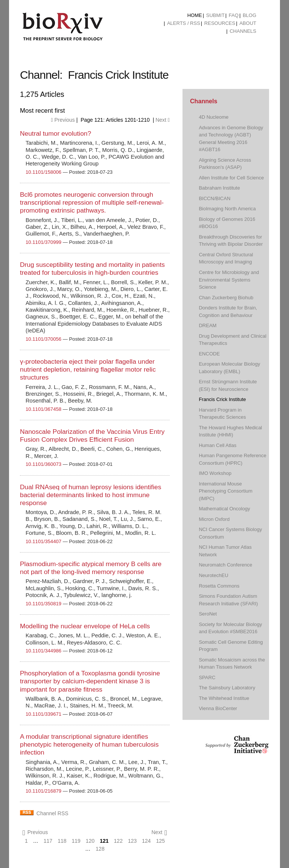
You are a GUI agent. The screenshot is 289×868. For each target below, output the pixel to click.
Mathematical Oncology (224, 509)
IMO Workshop (215, 473)
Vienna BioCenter (218, 708)
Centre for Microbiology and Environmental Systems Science (229, 280)
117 (48, 841)
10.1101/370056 (43, 339)
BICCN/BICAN (214, 198)
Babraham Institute (219, 188)
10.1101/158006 (43, 172)
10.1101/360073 (43, 464)
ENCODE (209, 354)
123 (132, 841)
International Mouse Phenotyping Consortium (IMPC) (226, 491)
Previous (63, 120)
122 (118, 841)
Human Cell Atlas (218, 445)
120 (90, 841)
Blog (249, 15)
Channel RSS (52, 813)
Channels (243, 31)
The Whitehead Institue (224, 698)
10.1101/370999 (43, 242)
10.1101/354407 (43, 541)
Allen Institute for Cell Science (231, 178)
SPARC (207, 677)
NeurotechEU (213, 575)
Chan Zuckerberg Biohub (226, 298)
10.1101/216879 (43, 791)
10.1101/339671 (43, 714)
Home (195, 15)
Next (163, 120)
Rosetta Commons (219, 586)
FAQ (234, 15)
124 (146, 841)
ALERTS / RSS (184, 23)
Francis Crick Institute (222, 399)
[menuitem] (195, 15)
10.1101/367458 (43, 409)
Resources (220, 23)
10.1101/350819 (43, 604)
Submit (215, 15)
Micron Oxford (214, 519)
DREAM (208, 325)
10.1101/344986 (43, 651)
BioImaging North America (227, 209)
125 (160, 841)
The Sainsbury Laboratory (227, 688)
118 (62, 841)
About (248, 23)
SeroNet (208, 614)
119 (76, 841)
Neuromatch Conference (225, 565)
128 (100, 849)
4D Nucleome (214, 117)
